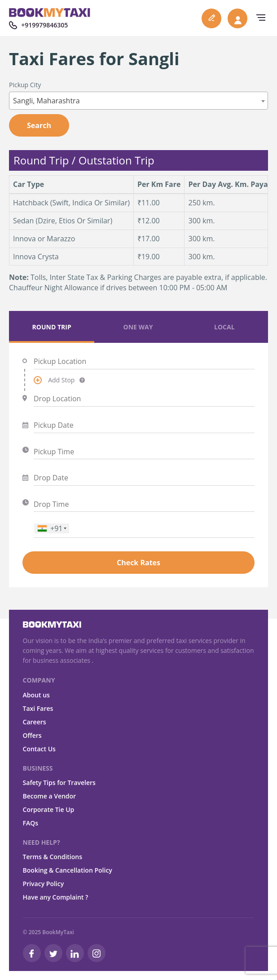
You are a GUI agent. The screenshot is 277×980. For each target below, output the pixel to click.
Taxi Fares (38, 708)
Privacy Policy (44, 884)
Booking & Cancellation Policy (68, 870)
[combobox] (138, 101)
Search (39, 125)
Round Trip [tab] (52, 327)
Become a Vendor (50, 796)
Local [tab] (224, 327)
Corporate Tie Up (49, 809)
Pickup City (25, 85)
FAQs (31, 823)
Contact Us (39, 749)
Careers (35, 722)
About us (36, 695)
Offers (32, 735)
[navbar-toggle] (259, 18)
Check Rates (138, 563)
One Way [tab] (138, 327)
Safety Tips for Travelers (59, 783)
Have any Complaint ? (56, 897)
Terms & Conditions (53, 857)
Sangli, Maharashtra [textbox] (46, 101)
